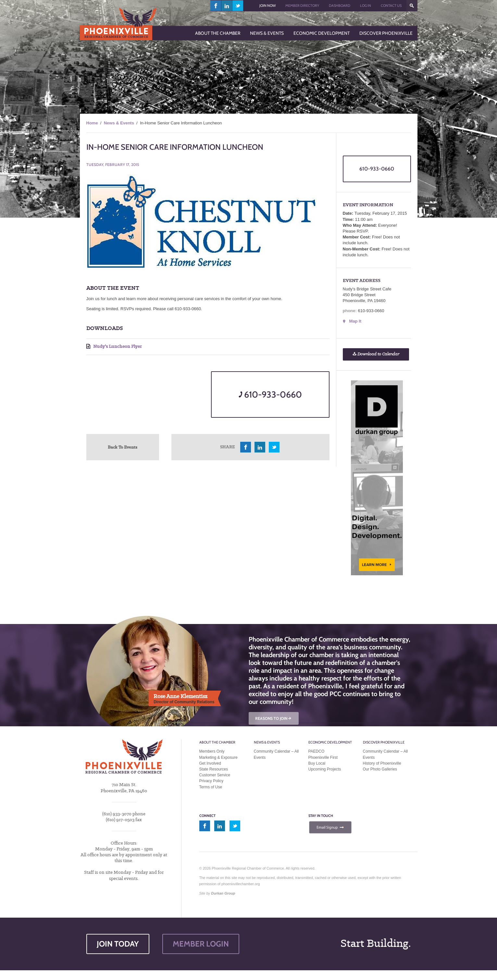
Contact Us (391, 6)
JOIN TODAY (118, 944)
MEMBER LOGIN (201, 944)
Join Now (267, 6)
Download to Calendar (376, 354)
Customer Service (215, 775)
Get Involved (210, 763)
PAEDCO (317, 751)
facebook (216, 6)
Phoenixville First (323, 757)
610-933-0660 (270, 395)
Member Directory (302, 6)
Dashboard (340, 6)
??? (412, 6)
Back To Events (123, 447)
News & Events (119, 123)
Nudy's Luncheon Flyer (114, 346)
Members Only (212, 751)
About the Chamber (217, 742)
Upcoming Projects (325, 769)
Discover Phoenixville (384, 742)
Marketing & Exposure (218, 757)
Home (92, 123)
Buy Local (317, 763)
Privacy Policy (211, 781)
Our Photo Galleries (380, 769)
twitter (238, 6)
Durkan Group (223, 893)
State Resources (214, 769)
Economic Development (330, 742)
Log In (366, 6)
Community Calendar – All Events (276, 754)
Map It (355, 321)
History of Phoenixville (382, 763)
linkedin (227, 6)
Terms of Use (211, 787)
